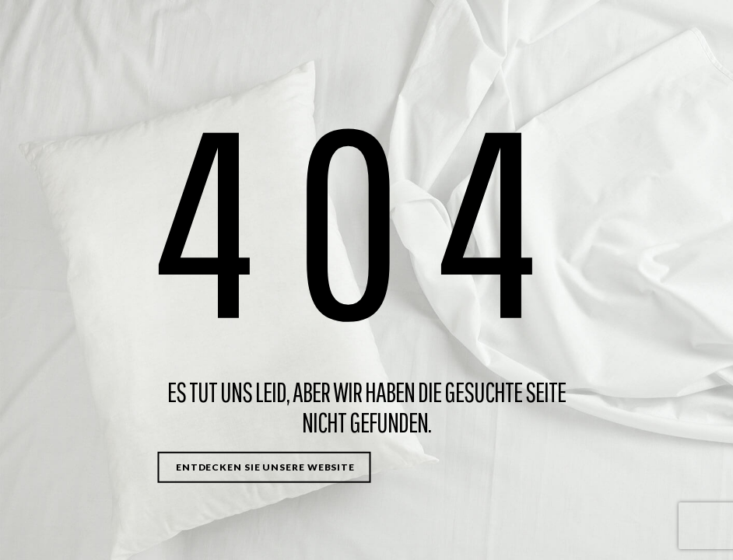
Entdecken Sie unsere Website (265, 467)
